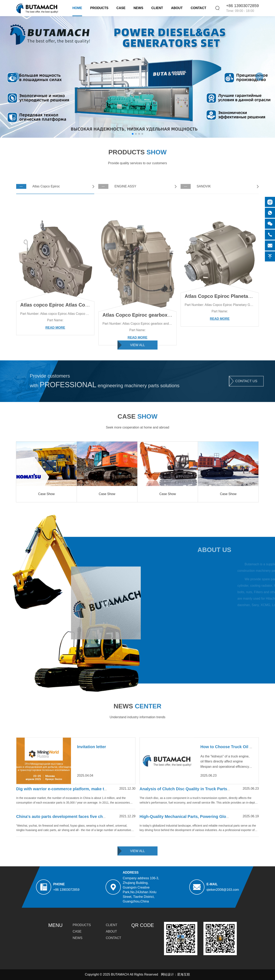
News (138, 8)
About (177, 8)
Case (121, 8)
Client (157, 8)
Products (99, 8)
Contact (198, 8)
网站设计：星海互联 (176, 974)
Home (77, 8)
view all (138, 351)
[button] (259, 77)
